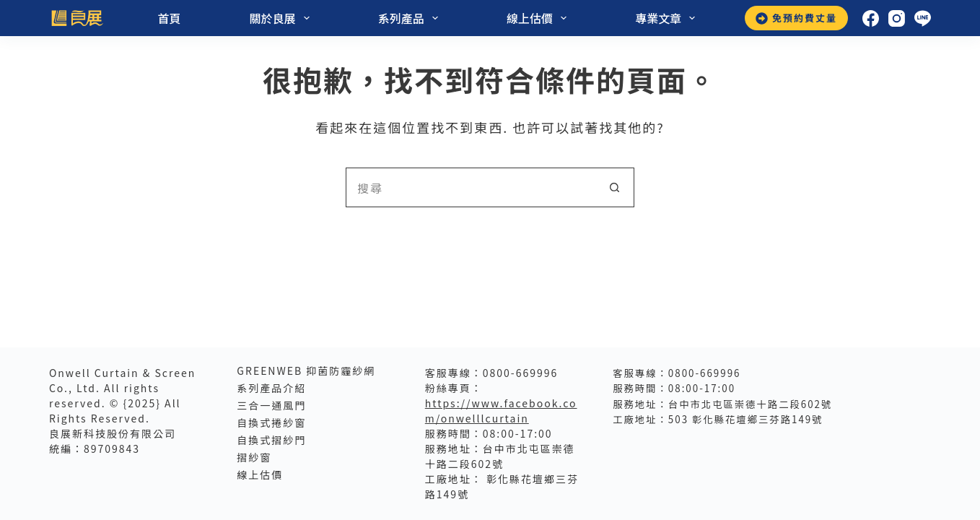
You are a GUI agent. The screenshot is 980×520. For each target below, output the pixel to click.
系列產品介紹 (271, 388)
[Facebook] (871, 18)
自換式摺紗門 (271, 440)
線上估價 (538, 18)
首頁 (170, 18)
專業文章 (666, 18)
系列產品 (409, 18)
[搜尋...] (470, 187)
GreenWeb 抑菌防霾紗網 (306, 370)
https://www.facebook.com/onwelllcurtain (501, 411)
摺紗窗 (254, 457)
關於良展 (281, 18)
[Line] (923, 18)
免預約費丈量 (797, 18)
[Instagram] (897, 18)
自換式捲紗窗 (271, 422)
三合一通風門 (271, 405)
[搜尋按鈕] (614, 187)
